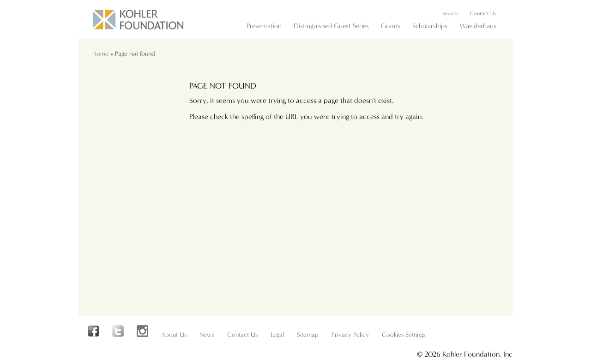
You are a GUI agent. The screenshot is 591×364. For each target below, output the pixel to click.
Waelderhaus (478, 26)
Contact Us (483, 13)
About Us (174, 335)
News (207, 335)
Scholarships (430, 26)
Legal (277, 335)
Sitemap (308, 335)
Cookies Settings (404, 335)
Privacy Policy (350, 335)
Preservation (264, 26)
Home (100, 54)
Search (450, 13)
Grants (391, 26)
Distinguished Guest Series (331, 26)
